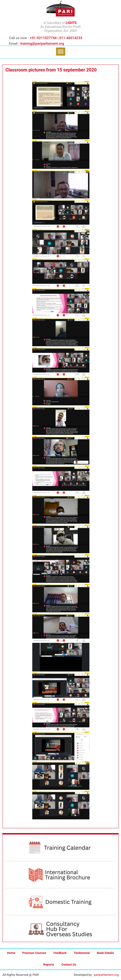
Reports (49, 965)
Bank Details (106, 953)
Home (11, 953)
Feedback (60, 953)
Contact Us (69, 965)
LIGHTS (71, 23)
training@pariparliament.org (42, 44)
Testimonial (82, 953)
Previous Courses (34, 953)
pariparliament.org (106, 975)
